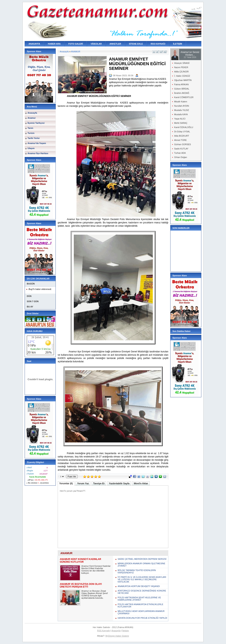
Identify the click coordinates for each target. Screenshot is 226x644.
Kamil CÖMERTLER (184, 97)
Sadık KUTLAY (181, 149)
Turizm (31, 133)
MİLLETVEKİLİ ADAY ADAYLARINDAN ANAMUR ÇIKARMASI (141, 612)
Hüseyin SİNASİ (182, 63)
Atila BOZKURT (182, 136)
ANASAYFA (34, 44)
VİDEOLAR (96, 44)
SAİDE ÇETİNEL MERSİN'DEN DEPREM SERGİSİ (142, 559)
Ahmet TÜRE (180, 140)
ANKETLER (115, 44)
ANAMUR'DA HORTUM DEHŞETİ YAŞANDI (139, 586)
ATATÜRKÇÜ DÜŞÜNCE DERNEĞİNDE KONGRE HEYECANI (142, 592)
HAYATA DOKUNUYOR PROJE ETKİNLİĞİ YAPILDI (142, 618)
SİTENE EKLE (136, 44)
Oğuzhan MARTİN (183, 80)
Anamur (32, 118)
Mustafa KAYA (181, 114)
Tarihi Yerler (34, 138)
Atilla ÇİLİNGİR (181, 72)
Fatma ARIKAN (181, 84)
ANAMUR (76, 52)
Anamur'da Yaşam (37, 143)
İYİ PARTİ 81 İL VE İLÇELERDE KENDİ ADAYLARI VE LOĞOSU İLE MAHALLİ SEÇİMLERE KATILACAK (142, 579)
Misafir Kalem (181, 102)
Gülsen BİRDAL (182, 89)
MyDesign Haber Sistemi (117, 636)
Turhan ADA (180, 153)
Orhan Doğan (181, 157)
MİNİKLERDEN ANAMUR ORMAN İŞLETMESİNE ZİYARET (141, 565)
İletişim (126, 631)
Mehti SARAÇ (181, 123)
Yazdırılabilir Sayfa (119, 483)
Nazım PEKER (181, 67)
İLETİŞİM (177, 44)
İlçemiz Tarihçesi (36, 123)
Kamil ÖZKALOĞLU (184, 127)
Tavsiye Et (99, 483)
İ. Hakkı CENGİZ (182, 76)
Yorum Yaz (83, 483)
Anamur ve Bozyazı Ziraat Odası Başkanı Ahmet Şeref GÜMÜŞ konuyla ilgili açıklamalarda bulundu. (95, 594)
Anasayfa (32, 113)
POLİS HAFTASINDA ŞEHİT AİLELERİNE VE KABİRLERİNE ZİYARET (139, 599)
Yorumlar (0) (66, 483)
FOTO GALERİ (76, 44)
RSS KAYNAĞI (158, 44)
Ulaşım (31, 148)
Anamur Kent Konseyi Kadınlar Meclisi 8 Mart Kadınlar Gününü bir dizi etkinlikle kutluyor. (96, 569)
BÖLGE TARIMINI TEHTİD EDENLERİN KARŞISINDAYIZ (137, 571)
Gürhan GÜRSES (183, 144)
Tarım (30, 128)
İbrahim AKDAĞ (182, 93)
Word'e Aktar (141, 483)
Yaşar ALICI (180, 119)
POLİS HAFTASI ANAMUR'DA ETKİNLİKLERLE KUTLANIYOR (140, 605)
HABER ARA (54, 44)
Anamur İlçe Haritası (38, 153)
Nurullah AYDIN (182, 106)
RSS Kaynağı (103, 631)
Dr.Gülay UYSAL (182, 132)
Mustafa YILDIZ (182, 110)
